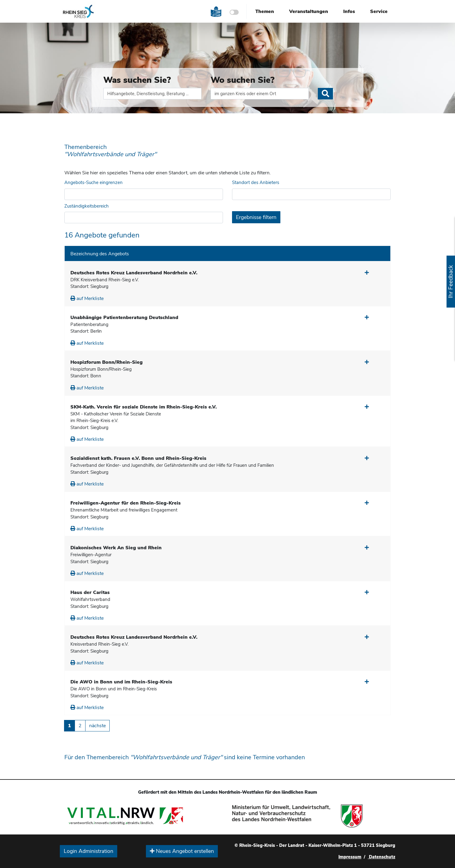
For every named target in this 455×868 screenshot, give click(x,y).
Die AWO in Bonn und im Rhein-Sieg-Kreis (121, 682)
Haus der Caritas (90, 592)
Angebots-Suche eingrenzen (94, 182)
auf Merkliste (87, 298)
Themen (265, 11)
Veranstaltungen (309, 11)
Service (379, 11)
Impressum (350, 857)
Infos (349, 11)
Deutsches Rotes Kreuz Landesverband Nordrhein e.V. (134, 273)
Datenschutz (381, 857)
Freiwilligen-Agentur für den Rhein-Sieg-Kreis (126, 503)
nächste (97, 726)
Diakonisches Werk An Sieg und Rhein (116, 548)
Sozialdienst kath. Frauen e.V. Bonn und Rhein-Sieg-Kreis (138, 458)
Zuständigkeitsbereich (87, 206)
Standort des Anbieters (256, 182)
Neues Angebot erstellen (182, 851)
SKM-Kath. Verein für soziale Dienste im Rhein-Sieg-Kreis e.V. (144, 407)
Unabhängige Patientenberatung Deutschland (124, 318)
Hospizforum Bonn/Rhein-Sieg (106, 362)
